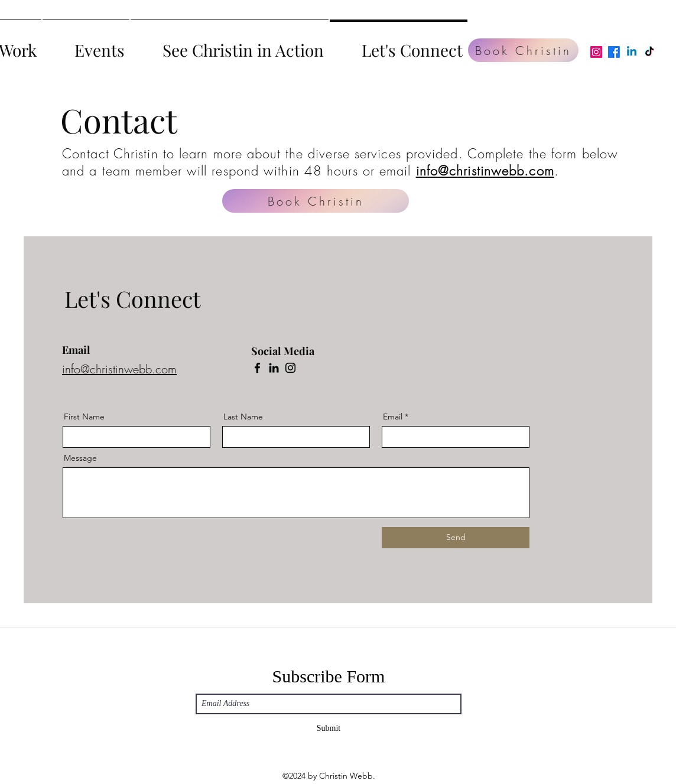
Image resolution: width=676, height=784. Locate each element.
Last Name (243, 417)
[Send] (456, 538)
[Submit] (329, 729)
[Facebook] (614, 52)
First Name (84, 417)
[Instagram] (596, 52)
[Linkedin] (632, 52)
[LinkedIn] (274, 368)
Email (393, 417)
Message (80, 458)
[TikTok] (649, 52)
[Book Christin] (523, 50)
